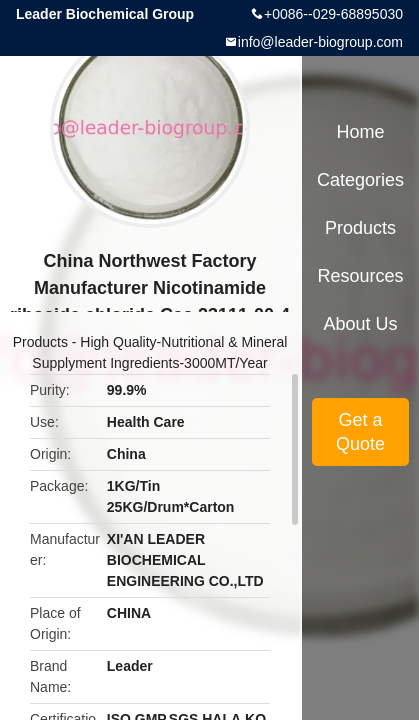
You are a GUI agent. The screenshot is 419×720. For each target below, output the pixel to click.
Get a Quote (360, 432)
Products (40, 342)
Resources (360, 276)
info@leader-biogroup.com (320, 42)
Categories (360, 180)
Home (360, 132)
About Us (360, 324)
